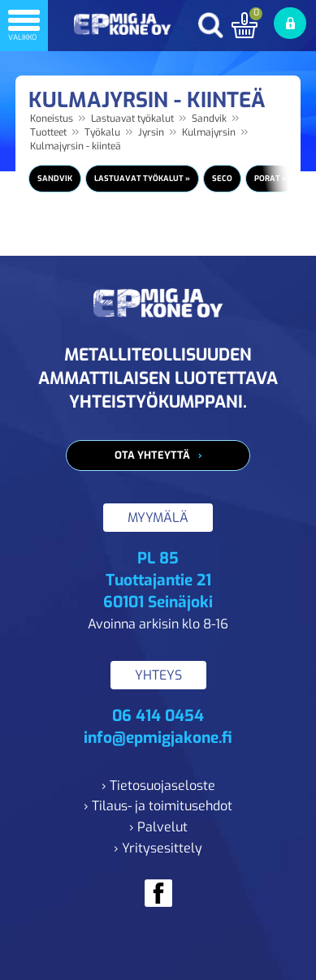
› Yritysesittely (158, 848)
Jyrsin (151, 132)
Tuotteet (48, 132)
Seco (222, 178)
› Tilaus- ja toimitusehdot (158, 806)
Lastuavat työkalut (132, 119)
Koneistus (52, 119)
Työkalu (102, 132)
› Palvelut (158, 827)
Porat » (271, 178)
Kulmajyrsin (209, 132)
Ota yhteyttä (152, 455)
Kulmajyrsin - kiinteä (76, 146)
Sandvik (209, 119)
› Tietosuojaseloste (158, 786)
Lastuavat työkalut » (142, 178)
